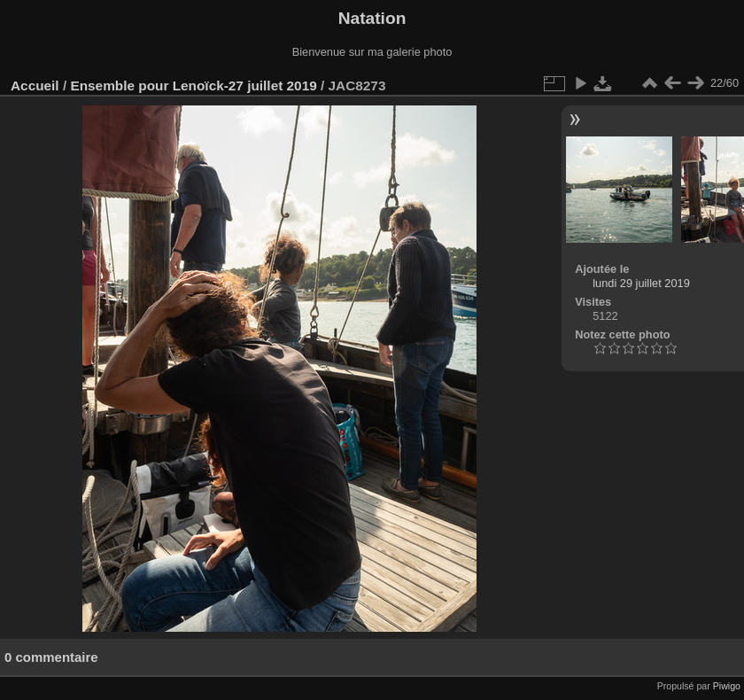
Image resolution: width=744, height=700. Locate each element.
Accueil (35, 86)
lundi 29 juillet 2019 (641, 283)
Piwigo (727, 686)
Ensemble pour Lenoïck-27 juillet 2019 (193, 86)
